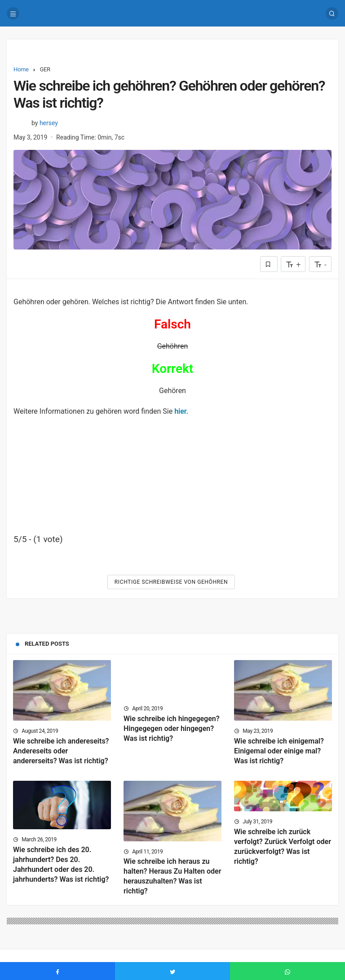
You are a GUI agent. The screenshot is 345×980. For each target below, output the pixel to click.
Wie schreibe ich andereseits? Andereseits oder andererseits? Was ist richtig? (61, 751)
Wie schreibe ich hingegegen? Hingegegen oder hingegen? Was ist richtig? (172, 728)
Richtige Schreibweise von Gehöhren (171, 582)
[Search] (332, 13)
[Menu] (13, 13)
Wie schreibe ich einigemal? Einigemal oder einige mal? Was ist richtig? (279, 751)
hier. (181, 411)
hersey (49, 123)
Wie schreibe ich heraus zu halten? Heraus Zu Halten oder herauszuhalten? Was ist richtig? (172, 877)
